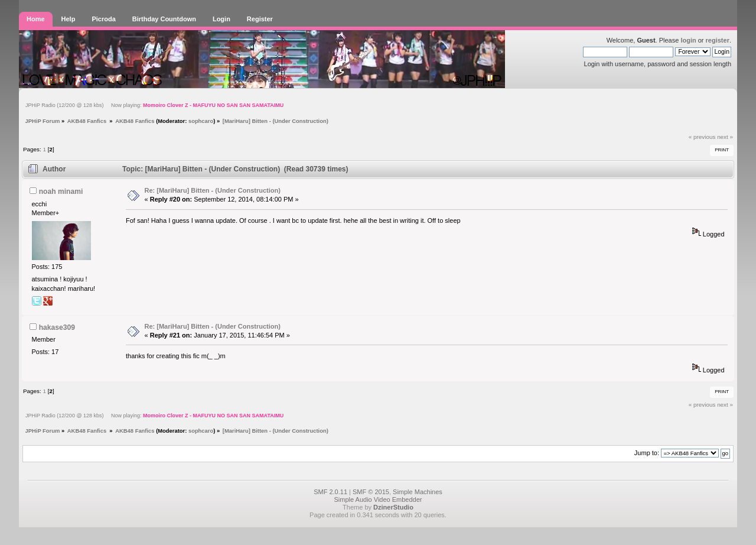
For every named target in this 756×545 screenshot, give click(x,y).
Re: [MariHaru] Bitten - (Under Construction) (213, 190)
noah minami (61, 192)
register (718, 40)
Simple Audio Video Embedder (378, 499)
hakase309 (57, 327)
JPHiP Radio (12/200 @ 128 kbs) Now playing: (154, 105)
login (688, 40)
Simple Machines (418, 492)
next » (725, 137)
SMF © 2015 (371, 492)
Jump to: (647, 453)
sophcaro (201, 121)
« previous (702, 137)
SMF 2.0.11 (330, 492)
